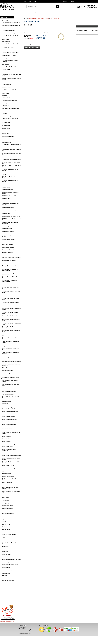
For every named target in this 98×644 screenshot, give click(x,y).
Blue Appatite (5, 403)
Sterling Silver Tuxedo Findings (9, 468)
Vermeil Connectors (6, 554)
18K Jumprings (5, 106)
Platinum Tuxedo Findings (8, 370)
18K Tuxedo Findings (7, 116)
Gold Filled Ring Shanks (7, 229)
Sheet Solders (5, 578)
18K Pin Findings (6, 111)
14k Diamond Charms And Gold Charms (11, 53)
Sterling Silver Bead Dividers (8, 430)
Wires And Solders (6, 574)
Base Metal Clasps (6, 134)
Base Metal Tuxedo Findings (8, 139)
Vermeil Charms (5, 549)
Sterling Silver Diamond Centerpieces (10, 411)
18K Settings (5, 114)
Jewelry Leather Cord (7, 495)
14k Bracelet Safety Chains (8, 48)
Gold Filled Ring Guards (7, 226)
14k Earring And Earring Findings (9, 55)
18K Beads (4, 95)
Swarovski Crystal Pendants (8, 514)
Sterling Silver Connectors (8, 447)
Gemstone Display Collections (9, 239)
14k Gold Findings (6, 39)
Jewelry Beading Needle (7, 485)
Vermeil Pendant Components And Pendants (12, 570)
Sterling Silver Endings (7, 453)
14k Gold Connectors (7, 69)
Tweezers (4, 537)
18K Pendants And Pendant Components (11, 108)
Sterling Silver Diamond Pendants (9, 425)
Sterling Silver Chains (7, 436)
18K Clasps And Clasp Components (10, 98)
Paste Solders (5, 575)
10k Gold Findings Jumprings (8, 31)
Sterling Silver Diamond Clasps (9, 417)
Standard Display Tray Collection (9, 260)
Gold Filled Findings (6, 188)
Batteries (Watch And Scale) (8, 476)
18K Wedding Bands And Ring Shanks (10, 119)
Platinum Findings (6, 357)
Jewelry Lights (5, 527)
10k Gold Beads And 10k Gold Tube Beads (11, 23)
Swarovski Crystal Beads (7, 506)
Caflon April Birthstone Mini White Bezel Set (11, 144)
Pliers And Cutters (6, 529)
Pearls (3, 264)
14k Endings (5, 58)
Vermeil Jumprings (6, 567)
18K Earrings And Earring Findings (10, 101)
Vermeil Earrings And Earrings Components (11, 560)
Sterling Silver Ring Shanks (8, 465)
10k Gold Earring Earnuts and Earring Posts (11, 28)
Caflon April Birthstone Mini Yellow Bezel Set (12, 147)
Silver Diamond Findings (7, 407)
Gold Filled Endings (6, 214)
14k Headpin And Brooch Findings (9, 72)
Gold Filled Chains (6, 198)
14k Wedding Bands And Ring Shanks (10, 90)
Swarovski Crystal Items (7, 504)
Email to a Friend (34, 44)
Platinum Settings (6, 368)
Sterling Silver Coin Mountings (9, 444)
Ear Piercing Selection (6, 143)
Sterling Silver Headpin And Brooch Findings (12, 456)
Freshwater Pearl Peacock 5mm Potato (10, 302)
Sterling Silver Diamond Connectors (10, 419)
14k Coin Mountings (6, 50)
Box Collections (5, 237)
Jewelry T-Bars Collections (8, 245)
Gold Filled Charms (6, 201)
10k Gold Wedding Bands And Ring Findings (12, 36)
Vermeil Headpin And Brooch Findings (10, 565)
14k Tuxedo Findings (6, 87)
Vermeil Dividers (6, 557)
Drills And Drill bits (6, 524)
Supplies (4, 472)
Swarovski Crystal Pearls (7, 511)
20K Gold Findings (6, 122)
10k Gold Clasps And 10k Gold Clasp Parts (11, 25)
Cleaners (4, 522)
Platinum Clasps (6, 359)
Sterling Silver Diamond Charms (9, 414)
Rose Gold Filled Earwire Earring (9, 392)
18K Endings (5, 103)
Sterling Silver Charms (7, 439)
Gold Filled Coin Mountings (8, 207)
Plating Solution (5, 500)
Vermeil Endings (6, 562)
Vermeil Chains (5, 546)
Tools (3, 520)
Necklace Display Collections (8, 247)
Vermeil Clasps (5, 552)
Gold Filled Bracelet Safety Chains (9, 196)
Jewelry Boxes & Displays (7, 235)
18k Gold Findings (6, 93)
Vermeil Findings (5, 541)
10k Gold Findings (6, 21)
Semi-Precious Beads (6, 401)
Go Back (40, 44)
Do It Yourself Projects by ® (8, 622)
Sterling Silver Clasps (7, 442)
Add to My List (27, 44)
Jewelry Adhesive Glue (7, 482)
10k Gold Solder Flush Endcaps (9, 33)
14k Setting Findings (6, 85)
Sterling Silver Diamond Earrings (9, 422)
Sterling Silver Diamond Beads (9, 409)
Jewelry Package (6, 498)
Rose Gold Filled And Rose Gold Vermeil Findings (10, 378)
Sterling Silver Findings (7, 428)
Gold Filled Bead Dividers (7, 190)
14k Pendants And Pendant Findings (10, 82)
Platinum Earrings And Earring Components (11, 362)
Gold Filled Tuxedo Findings (8, 231)
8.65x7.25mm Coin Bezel (55, 18)
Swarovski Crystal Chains (8, 508)
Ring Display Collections (7, 252)
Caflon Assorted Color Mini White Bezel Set (11, 157)
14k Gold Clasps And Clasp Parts (9, 67)
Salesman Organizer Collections (9, 255)
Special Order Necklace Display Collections (11, 258)
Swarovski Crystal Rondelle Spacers (10, 516)
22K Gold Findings (6, 125)
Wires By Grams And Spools (8, 581)
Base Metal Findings (6, 128)
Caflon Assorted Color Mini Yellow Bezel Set (11, 160)
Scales (4, 532)
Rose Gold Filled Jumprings (8, 394)
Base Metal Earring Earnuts (8, 136)
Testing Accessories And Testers (9, 535)
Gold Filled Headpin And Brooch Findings (11, 216)
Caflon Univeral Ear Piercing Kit (9, 184)
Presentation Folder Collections (9, 250)
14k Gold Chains (6, 64)
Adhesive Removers (6, 474)
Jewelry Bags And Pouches (8, 242)
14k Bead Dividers (6, 41)
